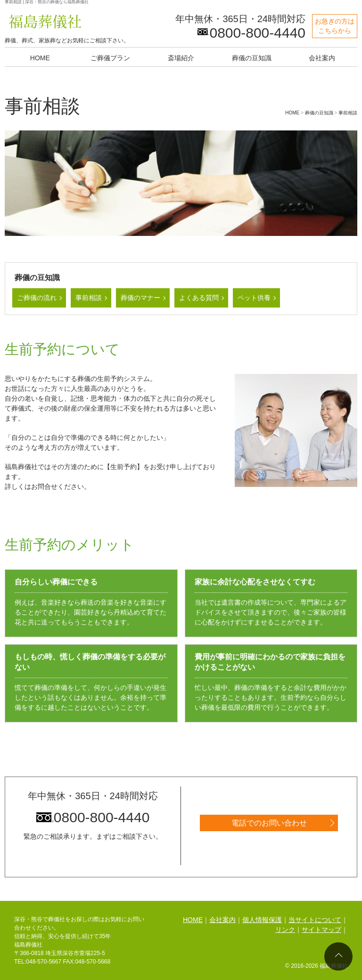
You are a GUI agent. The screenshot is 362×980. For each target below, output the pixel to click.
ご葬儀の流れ (37, 298)
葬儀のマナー (140, 298)
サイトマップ (321, 930)
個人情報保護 (262, 920)
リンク (285, 930)
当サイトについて (315, 920)
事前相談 (89, 298)
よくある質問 (199, 298)
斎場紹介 (181, 58)
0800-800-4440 (93, 817)
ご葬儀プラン (110, 58)
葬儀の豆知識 (252, 58)
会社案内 (322, 58)
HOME (40, 58)
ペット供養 (254, 298)
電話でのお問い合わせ (269, 823)
